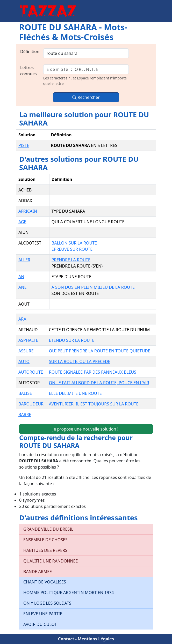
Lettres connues (28, 71)
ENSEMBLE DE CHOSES (45, 540)
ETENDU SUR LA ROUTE (72, 340)
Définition (30, 51)
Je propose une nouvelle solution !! (86, 429)
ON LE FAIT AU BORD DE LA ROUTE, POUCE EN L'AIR (99, 383)
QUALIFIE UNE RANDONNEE (51, 561)
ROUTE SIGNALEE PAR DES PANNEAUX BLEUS (93, 372)
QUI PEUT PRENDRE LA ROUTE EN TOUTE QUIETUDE (100, 351)
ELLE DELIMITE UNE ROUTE (75, 393)
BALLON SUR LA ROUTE (74, 243)
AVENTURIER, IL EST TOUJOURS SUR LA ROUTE (94, 404)
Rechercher (86, 97)
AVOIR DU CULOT (40, 624)
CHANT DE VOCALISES (45, 582)
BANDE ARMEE (38, 572)
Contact (66, 639)
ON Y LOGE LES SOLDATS (47, 603)
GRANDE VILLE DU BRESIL (48, 529)
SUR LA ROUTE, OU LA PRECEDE (80, 361)
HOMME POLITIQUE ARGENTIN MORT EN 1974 (69, 593)
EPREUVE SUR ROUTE (72, 249)
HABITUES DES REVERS (45, 550)
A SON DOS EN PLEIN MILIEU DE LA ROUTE (93, 287)
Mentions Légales (96, 639)
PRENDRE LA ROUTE (71, 260)
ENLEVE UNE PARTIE (43, 614)
